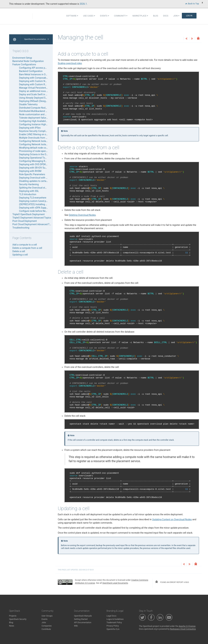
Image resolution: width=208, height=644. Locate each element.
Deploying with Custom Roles (34, 84)
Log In (189, 16)
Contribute (46, 629)
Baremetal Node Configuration (28, 61)
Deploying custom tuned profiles (36, 201)
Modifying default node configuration (38, 148)
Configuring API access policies (35, 68)
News (12, 626)
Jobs (44, 623)
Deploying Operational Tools (34, 158)
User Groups (47, 616)
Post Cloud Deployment (25, 221)
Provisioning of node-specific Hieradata (39, 151)
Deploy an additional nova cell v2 (36, 91)
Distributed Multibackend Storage (36, 111)
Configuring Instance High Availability (38, 124)
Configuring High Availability (34, 121)
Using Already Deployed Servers (36, 98)
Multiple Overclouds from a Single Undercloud (43, 138)
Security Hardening (29, 184)
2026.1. (84, 4)
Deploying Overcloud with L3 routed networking (43, 178)
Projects (13, 616)
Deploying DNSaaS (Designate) (35, 101)
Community (121, 16)
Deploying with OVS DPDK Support (37, 164)
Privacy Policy (113, 626)
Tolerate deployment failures (34, 118)
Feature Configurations (24, 64)
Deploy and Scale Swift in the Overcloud (40, 94)
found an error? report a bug (172, 582)
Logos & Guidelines (115, 619)
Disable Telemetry (28, 104)
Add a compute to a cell (25, 245)
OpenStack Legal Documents (115, 583)
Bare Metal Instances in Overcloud (37, 74)
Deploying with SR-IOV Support (35, 168)
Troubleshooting (21, 228)
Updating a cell (20, 255)
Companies (47, 626)
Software (72, 16)
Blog (156, 16)
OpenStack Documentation (36, 39)
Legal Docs (111, 616)
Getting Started (81, 619)
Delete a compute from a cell (27, 248)
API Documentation (83, 623)
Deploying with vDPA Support (34, 208)
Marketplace (140, 16)
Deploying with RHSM (30, 171)
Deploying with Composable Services (38, 78)
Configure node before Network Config (39, 211)
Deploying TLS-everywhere (33, 198)
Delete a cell (19, 251)
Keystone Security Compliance (35, 131)
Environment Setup (22, 58)
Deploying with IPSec (30, 128)
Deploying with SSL (29, 191)
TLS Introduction (28, 194)
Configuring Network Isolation (35, 141)
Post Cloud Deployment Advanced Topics (34, 224)
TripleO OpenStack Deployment (29, 214)
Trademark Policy (114, 623)
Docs (166, 16)
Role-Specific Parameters (32, 174)
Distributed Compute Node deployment (39, 108)
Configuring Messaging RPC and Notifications (43, 161)
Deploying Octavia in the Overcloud (37, 154)
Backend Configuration (31, 71)
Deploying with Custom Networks (36, 81)
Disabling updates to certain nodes (37, 181)
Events (105, 16)
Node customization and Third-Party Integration (44, 114)
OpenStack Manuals (83, 616)
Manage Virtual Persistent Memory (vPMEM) (42, 88)
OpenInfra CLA (113, 629)
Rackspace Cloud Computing (183, 629)
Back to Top (192, 4)
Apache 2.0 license (187, 626)
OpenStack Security (18, 619)
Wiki (76, 626)
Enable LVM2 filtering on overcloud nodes (41, 134)
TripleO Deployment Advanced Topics (32, 218)
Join (176, 16)
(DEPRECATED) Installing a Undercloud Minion (43, 204)
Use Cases (89, 16)
